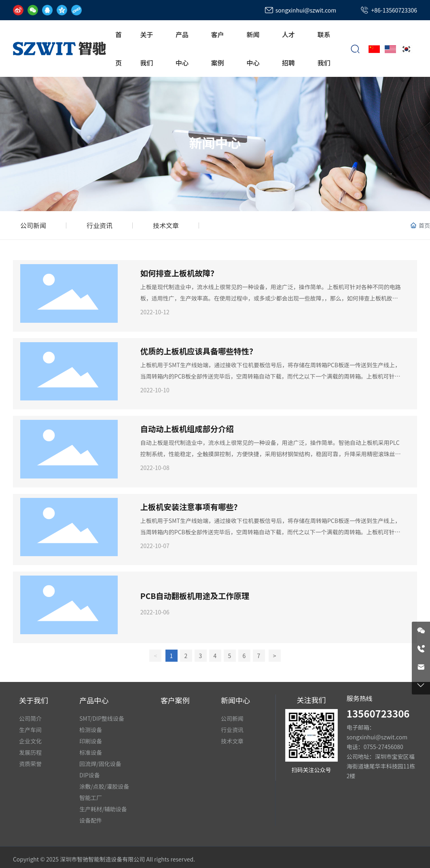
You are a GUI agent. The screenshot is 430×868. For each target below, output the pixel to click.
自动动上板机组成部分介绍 (187, 429)
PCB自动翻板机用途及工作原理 (195, 596)
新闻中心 (215, 142)
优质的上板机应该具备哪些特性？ (199, 351)
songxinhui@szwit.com (306, 10)
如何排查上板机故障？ (179, 273)
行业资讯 (100, 225)
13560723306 (378, 713)
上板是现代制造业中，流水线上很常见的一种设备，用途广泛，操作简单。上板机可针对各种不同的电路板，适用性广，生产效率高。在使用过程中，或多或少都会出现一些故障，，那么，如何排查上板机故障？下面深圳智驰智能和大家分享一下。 (271, 298)
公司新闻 (33, 225)
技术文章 (166, 225)
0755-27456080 (383, 747)
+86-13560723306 (394, 10)
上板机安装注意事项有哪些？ (191, 507)
